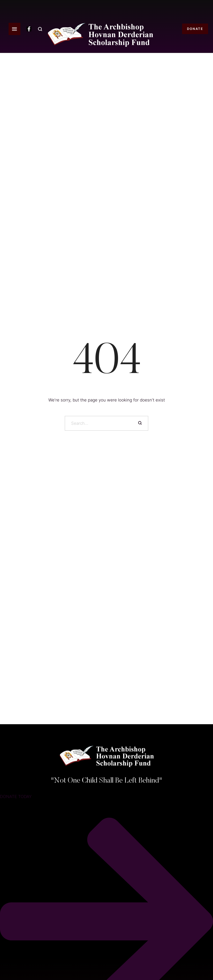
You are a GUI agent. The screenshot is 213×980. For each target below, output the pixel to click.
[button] (14, 29)
